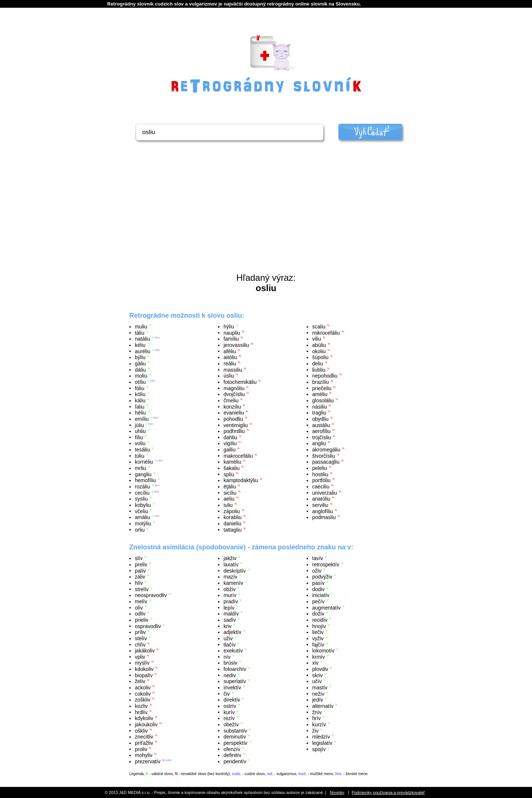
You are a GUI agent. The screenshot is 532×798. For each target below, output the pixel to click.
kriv (228, 626)
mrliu (140, 468)
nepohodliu (325, 376)
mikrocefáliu (326, 332)
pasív (318, 583)
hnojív (319, 626)
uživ (228, 638)
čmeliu (231, 400)
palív (140, 570)
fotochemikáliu (240, 382)
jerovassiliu (236, 345)
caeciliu (321, 487)
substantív (235, 730)
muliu (141, 327)
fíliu (139, 437)
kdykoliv (144, 718)
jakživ (230, 558)
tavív (318, 558)
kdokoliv (144, 669)
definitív (232, 755)
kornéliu (144, 462)
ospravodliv (148, 626)
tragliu (319, 413)
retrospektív (326, 565)
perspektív (236, 743)
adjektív (232, 632)
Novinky (337, 792)
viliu (317, 339)
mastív (320, 688)
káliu (140, 400)
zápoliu (232, 511)
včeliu (141, 511)
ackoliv (143, 688)
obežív (231, 724)
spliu (229, 474)
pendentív (235, 761)
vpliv (140, 657)
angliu (319, 443)
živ (315, 730)
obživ (230, 589)
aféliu (230, 351)
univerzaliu (325, 492)
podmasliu (324, 517)
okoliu (319, 351)
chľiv (140, 644)
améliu (320, 394)
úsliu (229, 376)
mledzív (321, 737)
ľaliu (140, 406)
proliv (141, 749)
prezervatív (148, 761)
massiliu (233, 369)
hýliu (229, 327)
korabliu (233, 517)
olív (139, 607)
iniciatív (321, 595)
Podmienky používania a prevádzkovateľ (388, 792)
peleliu (320, 468)
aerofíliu (321, 431)
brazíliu (320, 382)
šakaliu (232, 468)
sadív (230, 620)
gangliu (143, 474)
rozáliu (142, 487)
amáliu (142, 517)
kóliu (140, 394)
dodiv (318, 589)
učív (317, 681)
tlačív (230, 644)
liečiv (318, 632)
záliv (140, 577)
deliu (318, 364)
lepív (229, 607)
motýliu (143, 524)
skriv (318, 675)
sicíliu (230, 492)
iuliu (228, 505)
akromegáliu (326, 450)
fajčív (318, 644)
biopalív (144, 675)
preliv (141, 565)
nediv (230, 675)
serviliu (320, 505)
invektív (232, 688)
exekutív (233, 651)
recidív (320, 620)
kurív (229, 712)
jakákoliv (145, 651)
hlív (139, 583)
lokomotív (323, 651)
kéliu (140, 345)
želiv (140, 681)
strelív (142, 589)
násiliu (320, 406)
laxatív (231, 565)
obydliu (320, 419)
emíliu (142, 419)
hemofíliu (145, 480)
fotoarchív (235, 669)
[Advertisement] (266, 217)
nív (227, 657)
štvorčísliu (324, 456)
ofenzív (232, 749)
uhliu (140, 431)
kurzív (319, 724)
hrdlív (141, 712)
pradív (231, 601)
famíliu (231, 339)
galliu (230, 450)
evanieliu (234, 413)
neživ (318, 693)
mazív (230, 577)
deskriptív (235, 570)
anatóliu (321, 499)
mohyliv (144, 755)
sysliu (141, 499)
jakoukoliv (146, 724)
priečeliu (322, 388)
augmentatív (326, 607)
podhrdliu (234, 431)
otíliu (140, 382)
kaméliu (232, 462)
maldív (231, 614)
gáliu (140, 364)
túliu (140, 456)
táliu (140, 332)
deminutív (235, 737)
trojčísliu (322, 437)
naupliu (232, 332)
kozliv (141, 706)
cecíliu (142, 492)
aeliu (229, 499)
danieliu (232, 524)
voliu (140, 443)
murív (230, 595)
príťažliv (144, 743)
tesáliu (142, 450)
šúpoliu (320, 357)
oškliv (141, 730)
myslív (142, 663)
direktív (232, 700)
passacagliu (326, 462)
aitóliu (230, 357)
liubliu (319, 369)
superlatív (235, 681)
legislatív (322, 743)
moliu (141, 376)
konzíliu (232, 406)
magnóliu (234, 388)
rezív (229, 718)
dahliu (230, 437)
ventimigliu (236, 425)
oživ (317, 570)
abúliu (319, 345)
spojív (319, 749)
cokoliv (143, 693)
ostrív (230, 706)
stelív (141, 638)
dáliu (140, 369)
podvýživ (322, 577)
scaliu (319, 327)
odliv (140, 614)
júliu (139, 425)
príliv (140, 632)
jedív (318, 700)
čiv (227, 693)
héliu (140, 413)
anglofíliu (323, 511)
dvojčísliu (234, 394)
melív (141, 601)
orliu (140, 529)
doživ (318, 614)
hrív (316, 718)
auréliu (143, 351)
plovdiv (320, 669)
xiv (315, 663)
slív (139, 558)
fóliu (140, 388)
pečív (318, 601)
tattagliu (233, 529)
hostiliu (320, 474)
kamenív (233, 583)
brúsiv (230, 663)
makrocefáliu (238, 456)
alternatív (323, 706)
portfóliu (321, 480)
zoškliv (143, 700)
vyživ (318, 638)
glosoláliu (323, 400)
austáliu (321, 425)
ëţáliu (230, 487)
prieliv (142, 620)
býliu (140, 357)
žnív (317, 712)
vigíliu (230, 443)
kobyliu (143, 505)
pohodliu (233, 419)
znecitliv (144, 737)
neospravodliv (151, 595)
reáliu (230, 364)
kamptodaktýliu (241, 480)
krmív (318, 657)
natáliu (142, 339)
